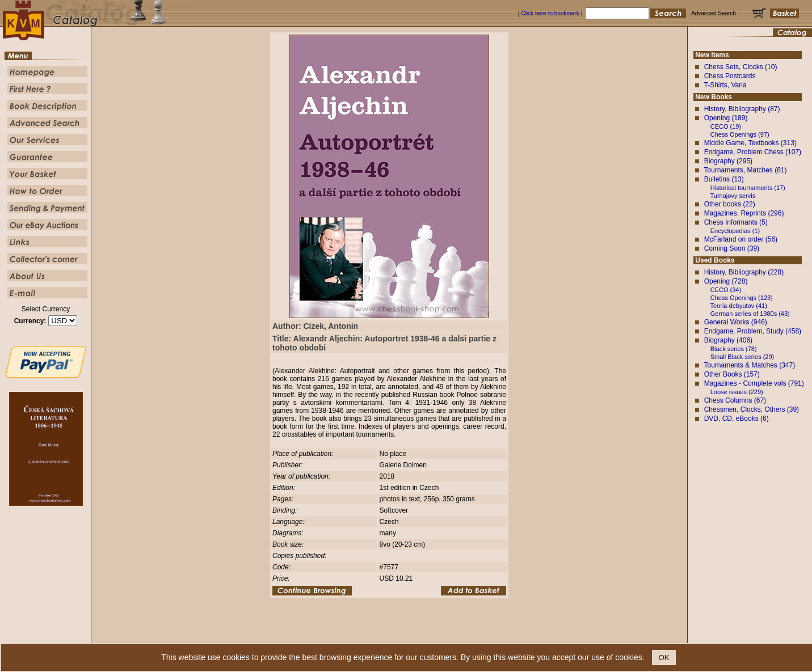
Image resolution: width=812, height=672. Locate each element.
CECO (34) (726, 290)
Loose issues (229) (737, 392)
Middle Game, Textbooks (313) (750, 143)
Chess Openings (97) (740, 134)
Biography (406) (728, 340)
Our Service (472, 635)
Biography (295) (728, 161)
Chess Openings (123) (742, 298)
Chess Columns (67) (735, 400)
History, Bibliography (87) (742, 109)
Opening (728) (726, 281)
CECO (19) (726, 126)
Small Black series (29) (742, 357)
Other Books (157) (732, 374)
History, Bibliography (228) (744, 272)
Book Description (381, 635)
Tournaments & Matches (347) (749, 365)
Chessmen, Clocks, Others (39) (752, 409)
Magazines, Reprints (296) (744, 213)
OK (664, 658)
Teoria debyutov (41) (739, 306)
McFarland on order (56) (741, 239)
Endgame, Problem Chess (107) (753, 152)
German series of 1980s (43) (750, 314)
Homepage (305, 635)
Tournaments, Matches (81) (745, 170)
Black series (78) (734, 349)
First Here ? (339, 635)
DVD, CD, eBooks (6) (737, 419)
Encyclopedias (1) (735, 231)
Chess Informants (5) (736, 222)
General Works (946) (736, 322)
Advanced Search (430, 635)
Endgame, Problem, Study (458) (753, 331)
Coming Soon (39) (732, 248)
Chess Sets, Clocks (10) (741, 67)
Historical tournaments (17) (748, 188)
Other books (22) (730, 204)
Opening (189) (726, 118)
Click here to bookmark (550, 13)
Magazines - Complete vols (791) (754, 383)
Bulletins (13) (724, 179)
